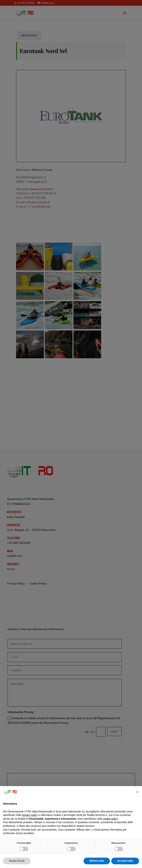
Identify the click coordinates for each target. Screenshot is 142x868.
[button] (137, 792)
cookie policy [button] (110, 819)
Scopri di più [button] (17, 861)
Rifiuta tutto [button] (97, 861)
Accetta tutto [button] (125, 861)
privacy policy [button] (30, 815)
